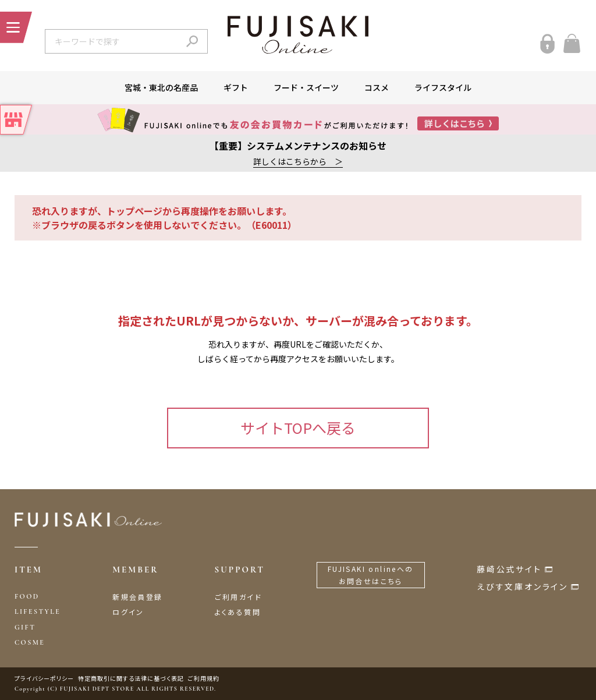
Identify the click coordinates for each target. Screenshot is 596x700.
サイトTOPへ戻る (298, 427)
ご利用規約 (204, 678)
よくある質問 (238, 612)
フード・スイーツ (306, 87)
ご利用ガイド (238, 597)
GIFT (25, 627)
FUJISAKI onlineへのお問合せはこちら (371, 575)
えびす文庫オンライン (522, 586)
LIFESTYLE (38, 611)
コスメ (377, 87)
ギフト (236, 87)
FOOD (27, 596)
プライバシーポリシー (44, 678)
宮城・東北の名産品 (161, 87)
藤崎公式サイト (509, 569)
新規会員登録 (137, 597)
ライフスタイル (443, 87)
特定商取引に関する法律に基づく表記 (131, 678)
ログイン (128, 612)
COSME (30, 642)
